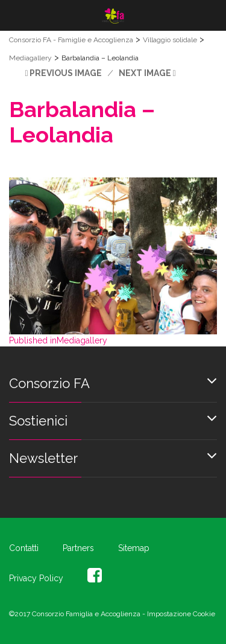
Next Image (145, 73)
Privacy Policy (36, 578)
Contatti (24, 548)
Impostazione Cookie (181, 614)
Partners (78, 548)
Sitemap (134, 548)
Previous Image (66, 73)
